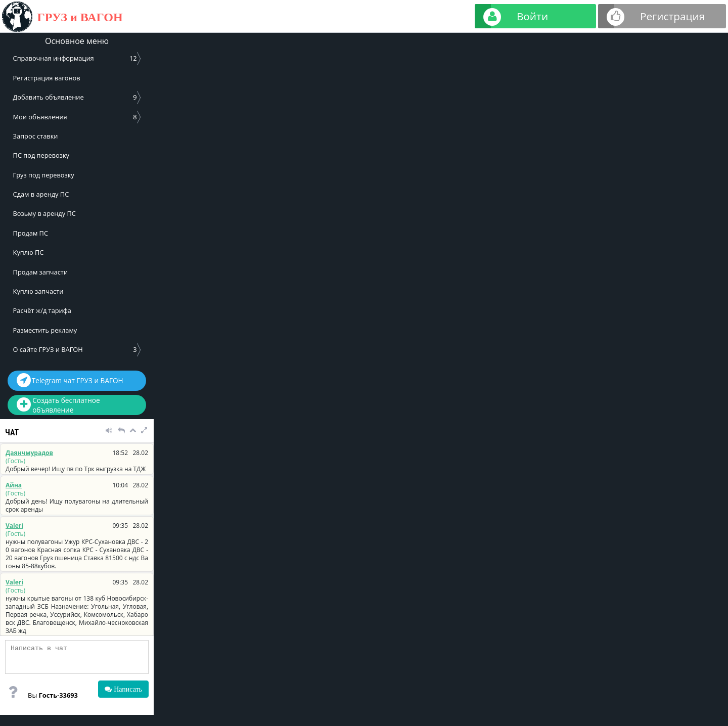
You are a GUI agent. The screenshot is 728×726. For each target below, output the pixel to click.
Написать (127, 689)
